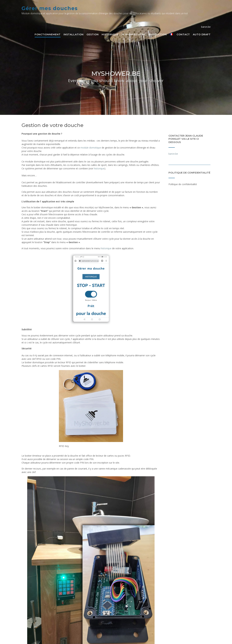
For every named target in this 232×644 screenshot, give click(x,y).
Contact (183, 35)
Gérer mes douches (50, 8)
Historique (110, 35)
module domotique (91, 148)
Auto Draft (202, 35)
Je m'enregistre (133, 35)
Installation (74, 35)
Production (158, 35)
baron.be (174, 154)
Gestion (93, 35)
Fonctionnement (48, 35)
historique (99, 168)
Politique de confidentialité (183, 184)
